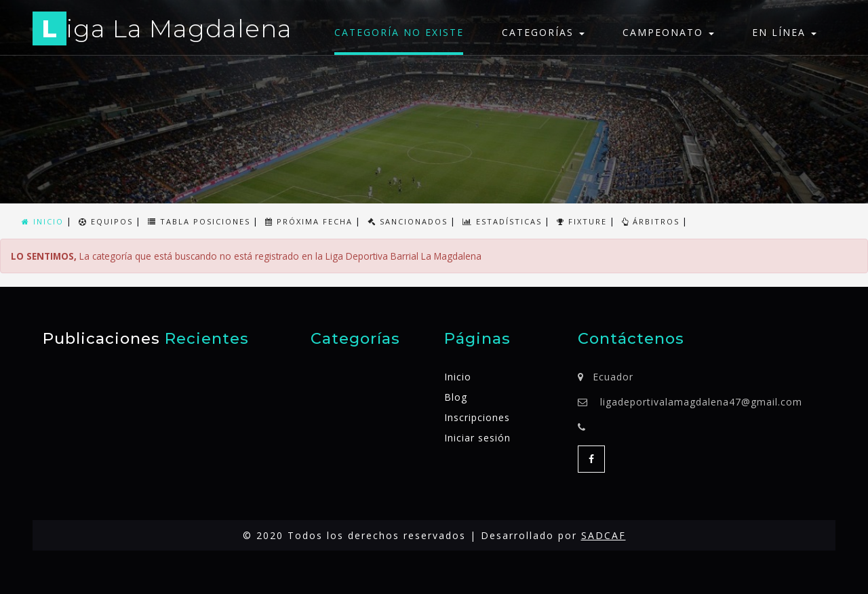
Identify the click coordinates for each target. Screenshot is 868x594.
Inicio (458, 377)
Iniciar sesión (477, 438)
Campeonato (668, 32)
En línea (784, 32)
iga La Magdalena (162, 31)
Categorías (543, 32)
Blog (456, 397)
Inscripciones (477, 417)
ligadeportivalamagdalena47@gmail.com (701, 402)
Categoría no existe (399, 32)
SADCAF (604, 535)
